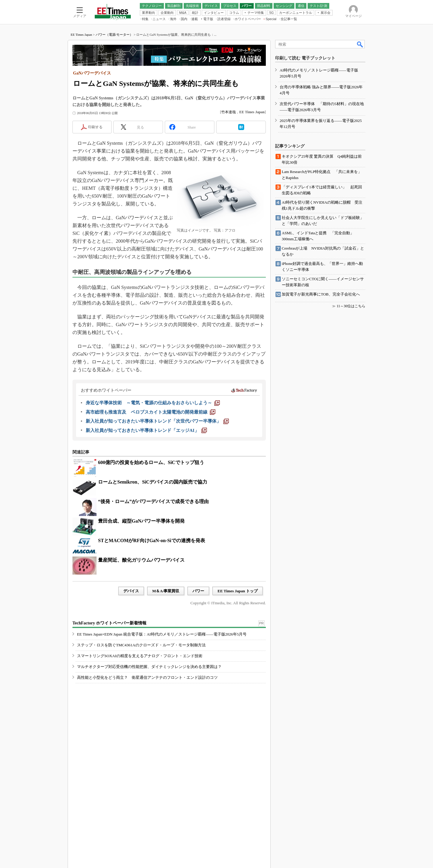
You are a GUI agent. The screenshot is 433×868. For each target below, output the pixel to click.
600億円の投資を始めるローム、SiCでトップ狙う (151, 462)
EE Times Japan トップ (238, 591)
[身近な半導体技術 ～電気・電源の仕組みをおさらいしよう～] (153, 403)
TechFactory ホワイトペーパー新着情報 (109, 623)
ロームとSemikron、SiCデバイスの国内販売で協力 (153, 482)
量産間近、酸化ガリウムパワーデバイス (141, 560)
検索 (360, 44)
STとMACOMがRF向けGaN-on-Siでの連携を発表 (152, 540)
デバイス (131, 591)
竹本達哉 (229, 112)
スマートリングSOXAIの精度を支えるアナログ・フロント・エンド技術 (140, 656)
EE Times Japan (81, 35)
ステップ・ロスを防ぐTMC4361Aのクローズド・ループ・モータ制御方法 (141, 645)
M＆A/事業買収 (166, 591)
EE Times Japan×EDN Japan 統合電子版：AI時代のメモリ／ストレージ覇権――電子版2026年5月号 (162, 634)
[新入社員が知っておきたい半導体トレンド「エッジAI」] (146, 430)
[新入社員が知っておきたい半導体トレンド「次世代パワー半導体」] (157, 421)
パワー (198, 591)
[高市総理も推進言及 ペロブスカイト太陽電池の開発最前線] (150, 412)
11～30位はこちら (351, 306)
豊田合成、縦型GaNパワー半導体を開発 (141, 521)
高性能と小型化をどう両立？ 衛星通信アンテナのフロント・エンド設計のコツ (147, 677)
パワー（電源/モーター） (114, 35)
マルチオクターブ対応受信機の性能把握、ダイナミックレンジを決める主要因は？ (149, 667)
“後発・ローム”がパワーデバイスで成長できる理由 (153, 501)
